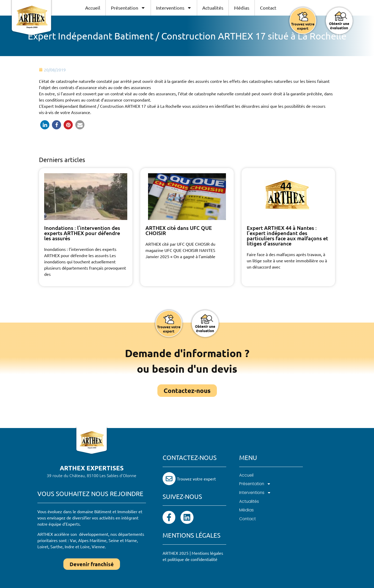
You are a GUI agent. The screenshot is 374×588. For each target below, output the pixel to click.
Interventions (174, 8)
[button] (45, 125)
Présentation (128, 8)
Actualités (213, 8)
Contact (268, 8)
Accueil (93, 8)
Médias (242, 8)
